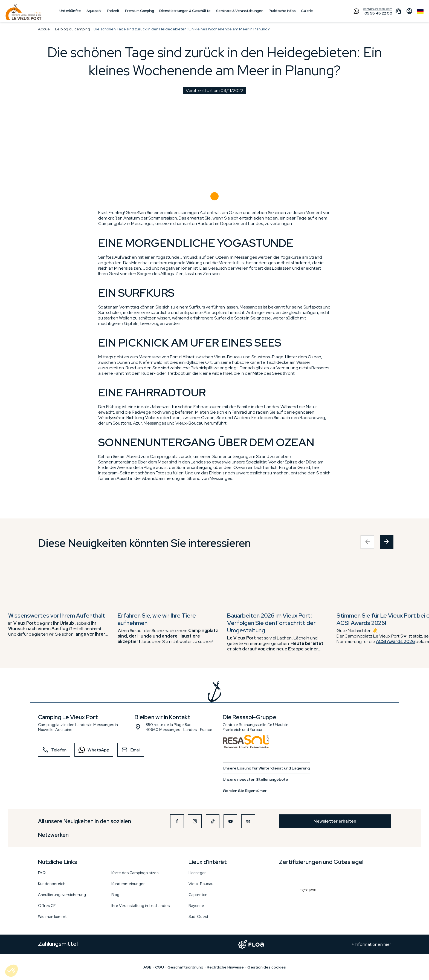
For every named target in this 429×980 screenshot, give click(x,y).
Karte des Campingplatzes (135, 873)
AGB (147, 967)
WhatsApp (92, 750)
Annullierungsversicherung (62, 895)
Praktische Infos (282, 11)
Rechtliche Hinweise (225, 967)
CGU (160, 967)
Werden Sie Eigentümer (245, 791)
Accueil (45, 29)
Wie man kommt (52, 916)
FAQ (42, 873)
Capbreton (198, 895)
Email (131, 750)
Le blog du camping (73, 29)
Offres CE (47, 906)
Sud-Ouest (198, 916)
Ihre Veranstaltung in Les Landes (140, 906)
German (420, 11)
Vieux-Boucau (201, 884)
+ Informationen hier (371, 944)
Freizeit (113, 11)
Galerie (307, 11)
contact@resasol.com (378, 9)
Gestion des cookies (267, 967)
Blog (115, 895)
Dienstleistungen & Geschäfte (185, 11)
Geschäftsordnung (185, 967)
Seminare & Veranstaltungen (240, 11)
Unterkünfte (70, 11)
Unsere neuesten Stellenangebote (255, 779)
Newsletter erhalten (335, 821)
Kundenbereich (52, 884)
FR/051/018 (309, 877)
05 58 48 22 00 (378, 13)
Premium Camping (140, 11)
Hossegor (197, 873)
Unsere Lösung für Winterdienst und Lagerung (266, 768)
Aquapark (94, 11)
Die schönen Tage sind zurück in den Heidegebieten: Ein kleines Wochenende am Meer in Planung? (182, 29)
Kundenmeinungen (128, 884)
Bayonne (196, 906)
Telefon (54, 750)
